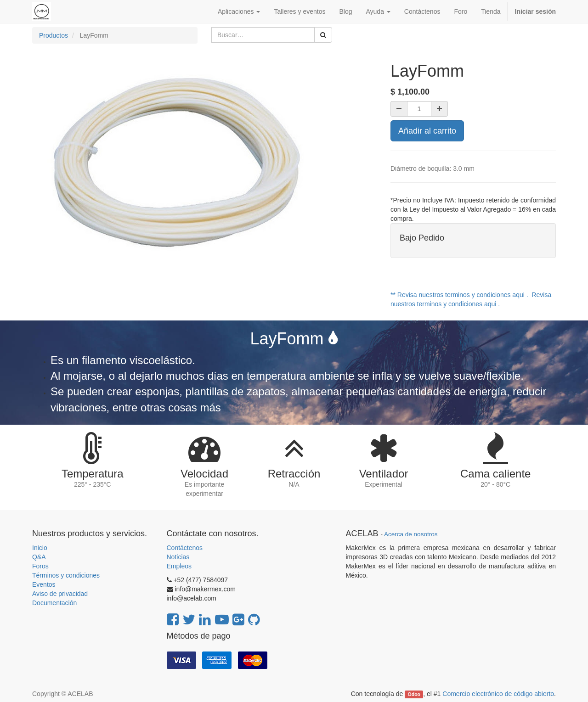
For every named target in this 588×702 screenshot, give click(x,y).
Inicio (40, 548)
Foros (40, 566)
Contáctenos (185, 548)
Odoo (414, 694)
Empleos (179, 566)
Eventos (44, 584)
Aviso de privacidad (60, 594)
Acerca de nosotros (411, 534)
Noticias (178, 557)
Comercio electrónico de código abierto (498, 694)
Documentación (54, 603)
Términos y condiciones (66, 575)
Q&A (39, 557)
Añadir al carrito (427, 131)
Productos (54, 35)
